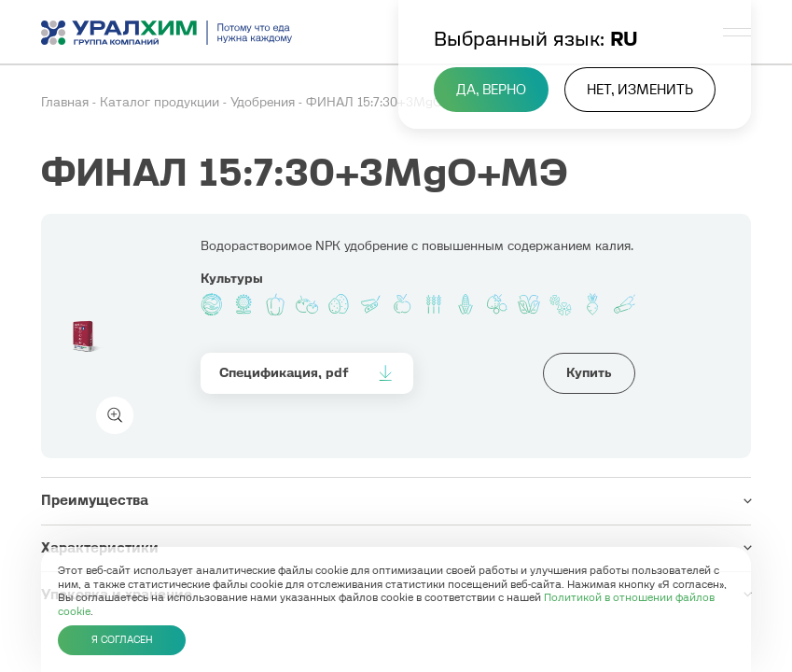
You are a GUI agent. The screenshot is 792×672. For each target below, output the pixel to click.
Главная (67, 102)
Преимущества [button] (95, 500)
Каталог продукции (161, 102)
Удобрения (264, 102)
